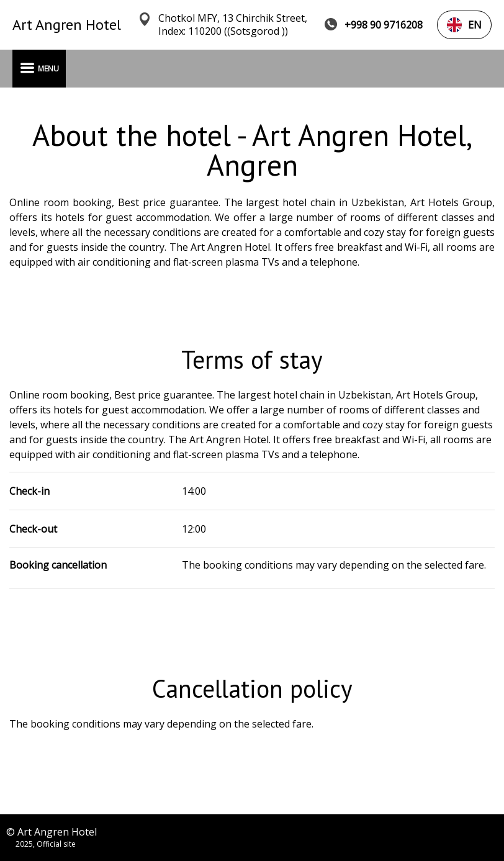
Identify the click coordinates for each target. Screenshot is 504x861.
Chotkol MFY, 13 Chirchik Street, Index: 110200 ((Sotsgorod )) (233, 25)
